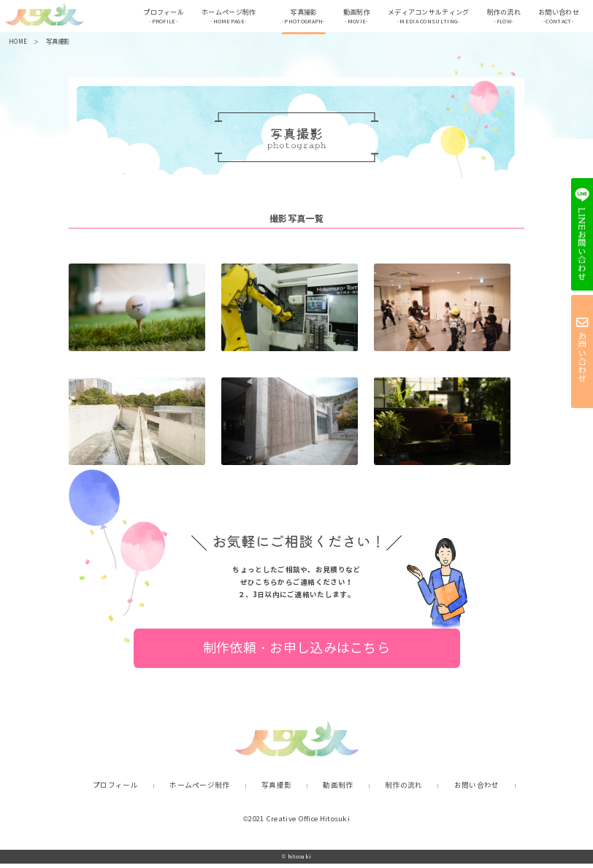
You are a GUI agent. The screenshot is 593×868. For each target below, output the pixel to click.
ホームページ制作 (199, 791)
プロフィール (160, 19)
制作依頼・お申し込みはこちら (296, 653)
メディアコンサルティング (425, 19)
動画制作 (353, 19)
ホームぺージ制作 (225, 19)
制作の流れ (501, 19)
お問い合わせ (555, 19)
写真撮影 (300, 19)
